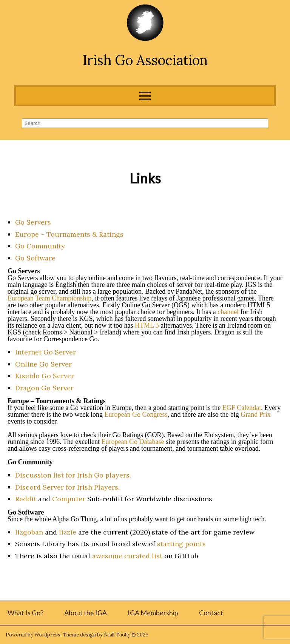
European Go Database (133, 442)
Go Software (35, 258)
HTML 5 (147, 325)
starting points (181, 544)
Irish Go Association (145, 60)
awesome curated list (127, 556)
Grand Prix (256, 414)
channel (228, 312)
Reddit (26, 499)
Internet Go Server (46, 352)
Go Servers (33, 222)
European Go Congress (136, 414)
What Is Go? (25, 613)
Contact (211, 613)
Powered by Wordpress (33, 635)
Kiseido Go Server (45, 376)
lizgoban (29, 532)
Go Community (40, 246)
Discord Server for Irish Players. (67, 487)
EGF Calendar (242, 408)
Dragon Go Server (44, 388)
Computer (69, 499)
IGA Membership (153, 613)
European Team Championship (49, 298)
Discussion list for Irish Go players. (73, 475)
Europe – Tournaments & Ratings (69, 234)
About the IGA (86, 613)
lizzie (68, 532)
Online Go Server (43, 364)
